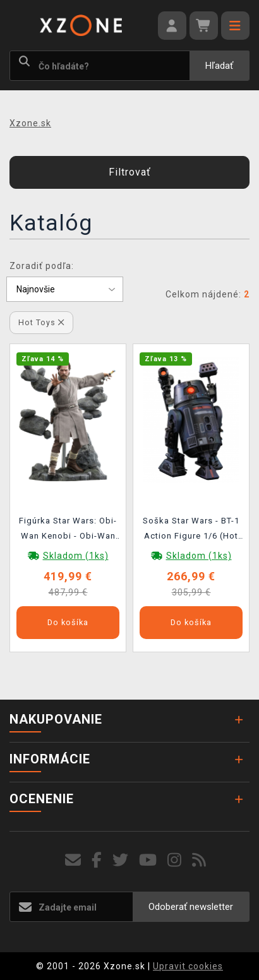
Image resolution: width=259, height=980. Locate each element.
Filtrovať (130, 172)
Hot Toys (41, 322)
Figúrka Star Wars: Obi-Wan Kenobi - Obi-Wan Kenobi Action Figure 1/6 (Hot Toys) (68, 530)
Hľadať (219, 66)
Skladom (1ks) (76, 556)
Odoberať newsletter (191, 907)
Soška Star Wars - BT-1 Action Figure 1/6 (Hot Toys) (191, 530)
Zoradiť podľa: (42, 266)
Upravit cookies (188, 966)
